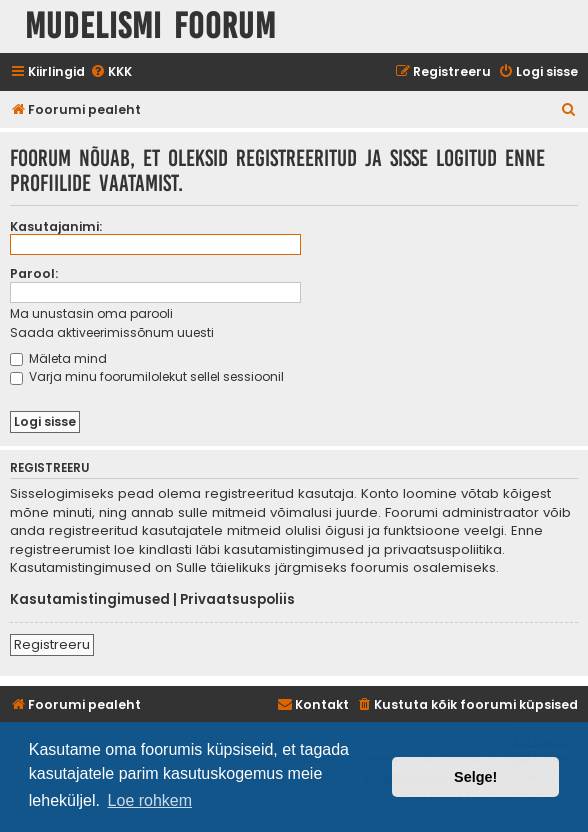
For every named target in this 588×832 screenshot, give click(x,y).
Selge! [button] (475, 777)
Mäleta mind (58, 358)
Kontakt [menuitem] (313, 704)
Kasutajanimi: (56, 226)
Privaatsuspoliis (237, 600)
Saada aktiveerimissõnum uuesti (112, 332)
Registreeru (52, 644)
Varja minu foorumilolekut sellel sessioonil (147, 376)
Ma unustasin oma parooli (91, 313)
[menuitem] (111, 72)
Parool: (34, 273)
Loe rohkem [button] (150, 800)
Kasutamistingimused (90, 600)
